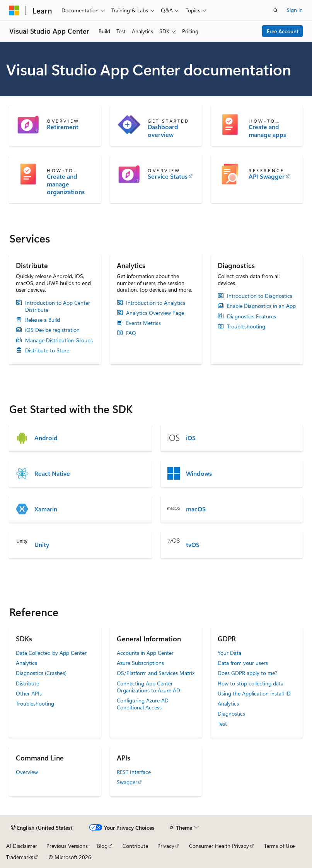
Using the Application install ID (254, 693)
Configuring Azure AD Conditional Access (143, 704)
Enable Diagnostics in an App (261, 306)
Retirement (63, 127)
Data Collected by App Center (51, 653)
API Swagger (267, 176)
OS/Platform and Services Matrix (156, 673)
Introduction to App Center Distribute (58, 306)
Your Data (229, 653)
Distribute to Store (47, 350)
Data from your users (243, 663)
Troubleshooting (246, 326)
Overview (27, 772)
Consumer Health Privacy (219, 846)
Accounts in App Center (145, 653)
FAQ (131, 333)
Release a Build (43, 320)
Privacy (166, 846)
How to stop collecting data (251, 683)
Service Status (168, 176)
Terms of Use (279, 846)
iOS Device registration (52, 330)
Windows (199, 473)
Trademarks (20, 857)
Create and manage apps (267, 131)
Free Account (283, 31)
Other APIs (29, 693)
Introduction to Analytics (156, 303)
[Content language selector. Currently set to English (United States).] (42, 828)
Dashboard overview (163, 131)
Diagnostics (231, 713)
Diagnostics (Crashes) (41, 673)
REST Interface (134, 772)
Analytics (26, 663)
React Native (52, 473)
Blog (102, 846)
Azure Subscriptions (140, 663)
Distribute (27, 683)
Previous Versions (67, 846)
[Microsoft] (14, 10)
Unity (42, 545)
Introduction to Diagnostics (260, 296)
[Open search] (276, 10)
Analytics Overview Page (155, 313)
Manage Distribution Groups (59, 340)
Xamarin (46, 509)
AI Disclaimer (22, 846)
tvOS (193, 545)
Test (222, 724)
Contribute (135, 846)
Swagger (127, 782)
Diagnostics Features (251, 316)
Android (46, 438)
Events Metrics (143, 323)
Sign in (295, 10)
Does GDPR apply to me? (247, 673)
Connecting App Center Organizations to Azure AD (148, 687)
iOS (191, 438)
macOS (196, 509)
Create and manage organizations (66, 184)
